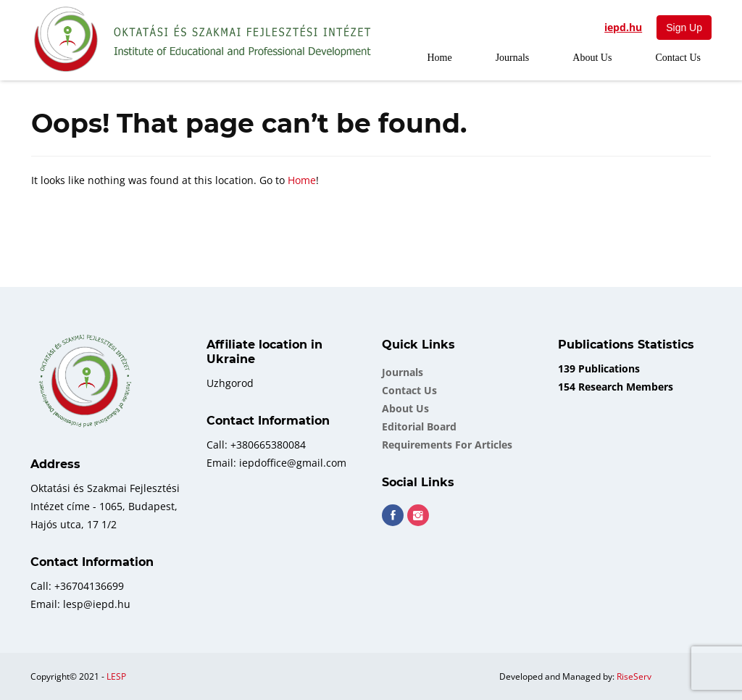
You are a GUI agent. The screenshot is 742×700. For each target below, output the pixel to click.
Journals (513, 58)
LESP (116, 676)
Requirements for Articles (447, 445)
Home (439, 58)
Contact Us (678, 58)
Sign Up (684, 28)
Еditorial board (419, 426)
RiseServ (634, 676)
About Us (592, 58)
